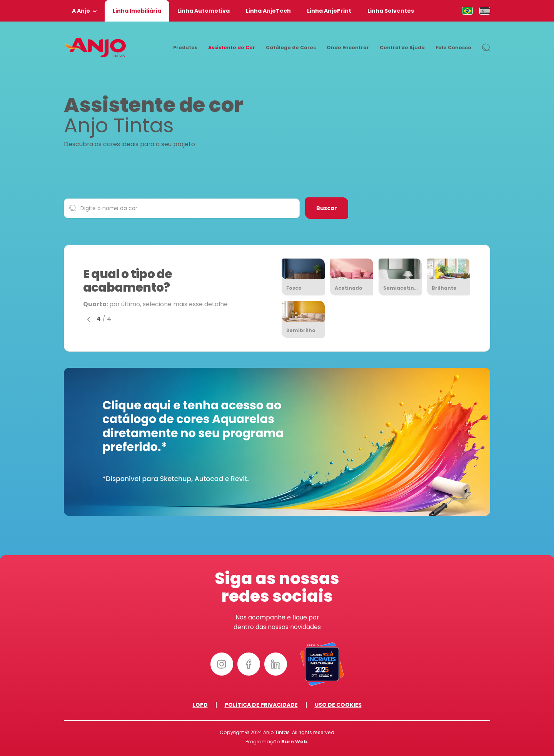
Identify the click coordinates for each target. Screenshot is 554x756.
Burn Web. (295, 742)
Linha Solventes (391, 11)
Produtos (185, 48)
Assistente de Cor (232, 48)
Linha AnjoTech (268, 11)
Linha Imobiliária (137, 11)
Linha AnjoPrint (329, 11)
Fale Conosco (453, 48)
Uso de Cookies (338, 705)
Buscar (327, 208)
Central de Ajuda (402, 48)
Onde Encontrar (348, 48)
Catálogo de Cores (291, 48)
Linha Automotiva (204, 11)
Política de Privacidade (261, 705)
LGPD (200, 705)
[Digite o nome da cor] (182, 208)
